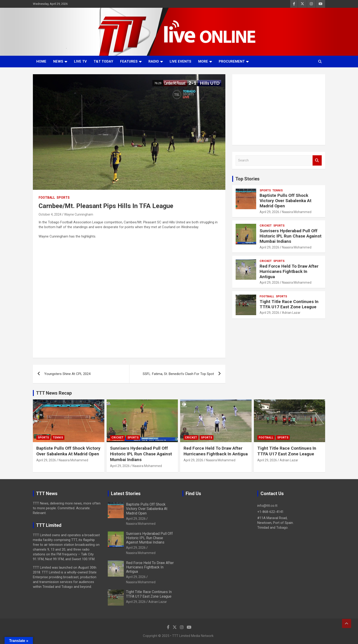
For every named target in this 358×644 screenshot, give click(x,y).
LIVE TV (80, 61)
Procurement (232, 61)
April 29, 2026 (269, 212)
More (203, 61)
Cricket (266, 226)
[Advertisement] (279, 110)
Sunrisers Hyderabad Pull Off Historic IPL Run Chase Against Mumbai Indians (291, 236)
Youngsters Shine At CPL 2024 (67, 374)
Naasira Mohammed (297, 212)
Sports (63, 198)
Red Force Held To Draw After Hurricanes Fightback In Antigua (289, 271)
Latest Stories (126, 494)
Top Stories (247, 179)
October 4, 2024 (50, 214)
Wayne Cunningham (79, 214)
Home (41, 61)
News (58, 61)
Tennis (278, 190)
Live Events (180, 61)
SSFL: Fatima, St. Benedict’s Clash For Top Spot (178, 374)
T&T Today (103, 61)
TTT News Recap (54, 393)
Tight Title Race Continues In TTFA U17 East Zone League (289, 304)
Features (129, 61)
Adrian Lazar (291, 313)
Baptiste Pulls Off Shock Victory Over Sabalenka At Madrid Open (286, 201)
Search (317, 160)
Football (47, 198)
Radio (154, 61)
